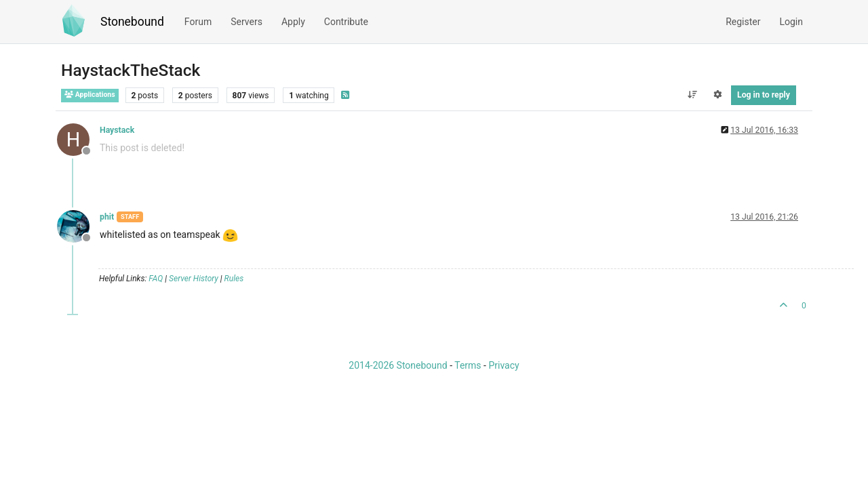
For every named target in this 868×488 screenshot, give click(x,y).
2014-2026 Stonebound (398, 365)
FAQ (156, 279)
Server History (194, 279)
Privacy (504, 365)
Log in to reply (764, 95)
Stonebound (132, 22)
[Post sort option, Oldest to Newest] (692, 95)
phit (107, 217)
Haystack (117, 130)
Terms (468, 365)
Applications (90, 95)
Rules (234, 279)
